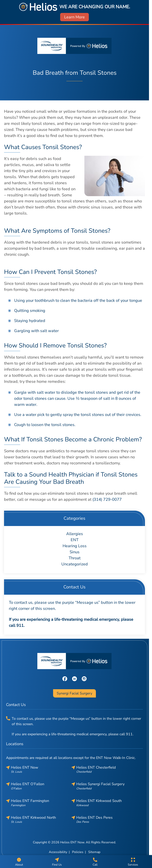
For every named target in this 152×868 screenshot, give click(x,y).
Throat (75, 558)
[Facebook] (65, 678)
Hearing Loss (75, 546)
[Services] (133, 862)
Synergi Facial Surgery (74, 693)
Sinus (75, 552)
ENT (75, 540)
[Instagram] (84, 678)
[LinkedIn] (74, 678)
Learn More (74, 17)
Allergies (75, 534)
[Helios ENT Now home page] (74, 46)
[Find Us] (57, 862)
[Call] (95, 862)
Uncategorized (75, 564)
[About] (19, 862)
